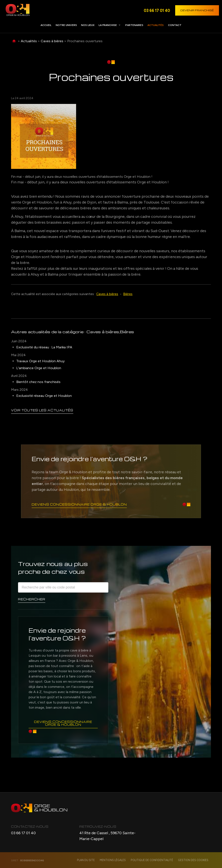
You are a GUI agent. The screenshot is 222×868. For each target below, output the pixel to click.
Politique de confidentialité (153, 860)
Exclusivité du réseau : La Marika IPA (44, 347)
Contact (175, 25)
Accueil (46, 25)
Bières (128, 294)
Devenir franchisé (197, 10)
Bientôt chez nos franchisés (38, 382)
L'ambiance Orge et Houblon (39, 368)
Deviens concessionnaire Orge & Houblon (79, 504)
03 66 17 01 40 (157, 10)
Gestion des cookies (193, 860)
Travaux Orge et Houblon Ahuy (40, 361)
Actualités (156, 25)
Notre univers (66, 25)
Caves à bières (52, 41)
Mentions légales (115, 860)
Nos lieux (88, 25)
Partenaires (134, 25)
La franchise (108, 25)
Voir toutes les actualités (42, 410)
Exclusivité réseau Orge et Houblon (44, 396)
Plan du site (89, 860)
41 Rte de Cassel (107, 836)
